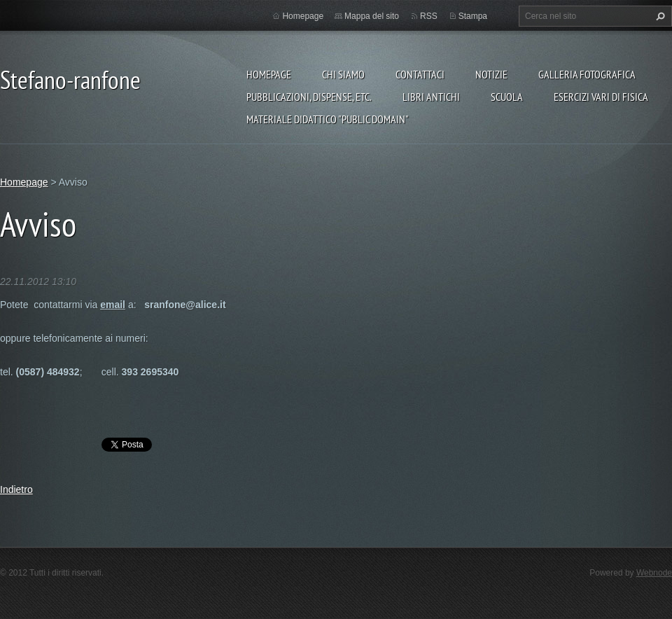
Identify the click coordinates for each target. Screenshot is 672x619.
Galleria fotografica (587, 74)
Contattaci (420, 74)
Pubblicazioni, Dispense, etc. (309, 97)
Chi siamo (343, 74)
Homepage (269, 74)
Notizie (491, 74)
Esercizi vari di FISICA (601, 97)
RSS (429, 16)
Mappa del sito (372, 16)
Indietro (16, 489)
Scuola (507, 97)
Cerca (659, 16)
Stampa (473, 16)
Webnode (654, 573)
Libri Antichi (431, 97)
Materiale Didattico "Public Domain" (328, 119)
